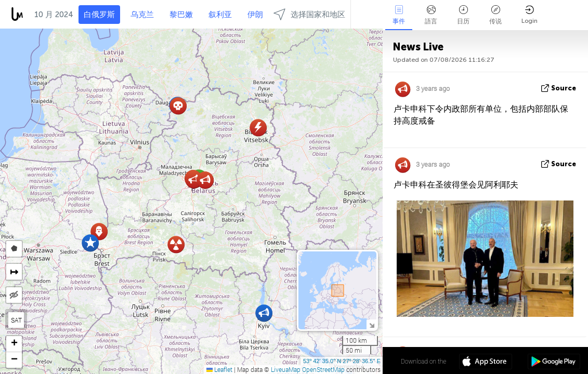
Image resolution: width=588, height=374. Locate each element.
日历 (463, 15)
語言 (431, 15)
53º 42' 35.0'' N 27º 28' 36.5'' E (342, 361)
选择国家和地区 (309, 14)
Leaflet (219, 369)
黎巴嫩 (181, 15)
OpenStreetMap (323, 369)
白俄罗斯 (99, 15)
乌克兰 (142, 15)
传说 (495, 15)
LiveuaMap (286, 369)
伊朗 (255, 15)
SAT (16, 320)
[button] (90, 243)
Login (530, 15)
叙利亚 (220, 15)
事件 (399, 15)
